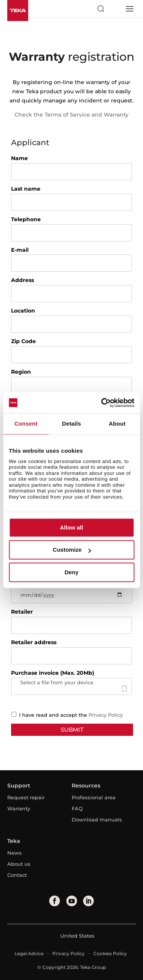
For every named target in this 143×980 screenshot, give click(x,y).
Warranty (19, 808)
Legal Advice (29, 953)
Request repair (26, 797)
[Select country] (115, 9)
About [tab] (117, 424)
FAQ (77, 808)
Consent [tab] (26, 424)
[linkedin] (88, 901)
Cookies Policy (110, 953)
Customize (72, 550)
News (14, 853)
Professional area (94, 797)
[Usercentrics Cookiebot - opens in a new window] (102, 403)
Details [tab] (72, 424)
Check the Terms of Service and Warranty (71, 115)
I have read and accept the (65, 715)
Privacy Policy (106, 715)
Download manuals (97, 820)
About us (19, 864)
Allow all (71, 527)
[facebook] (55, 901)
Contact (17, 875)
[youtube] (72, 901)
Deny (71, 572)
